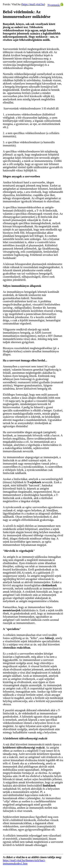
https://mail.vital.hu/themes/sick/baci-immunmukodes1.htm (24, 862)
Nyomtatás (55, 5)
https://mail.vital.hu (33, 4)
